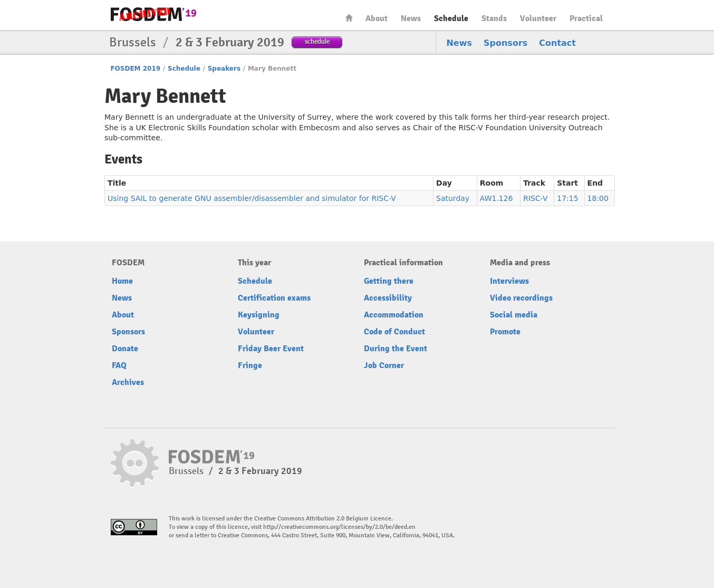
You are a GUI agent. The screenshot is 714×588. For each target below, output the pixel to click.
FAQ (119, 365)
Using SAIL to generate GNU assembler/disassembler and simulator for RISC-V (252, 198)
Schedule (451, 18)
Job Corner (384, 365)
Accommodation (394, 315)
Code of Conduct (394, 332)
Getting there (389, 281)
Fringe (250, 365)
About (377, 18)
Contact (557, 43)
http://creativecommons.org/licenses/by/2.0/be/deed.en (339, 527)
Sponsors (505, 43)
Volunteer (538, 18)
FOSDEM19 (153, 14)
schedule (317, 41)
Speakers (224, 69)
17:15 (567, 198)
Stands (494, 18)
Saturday (453, 198)
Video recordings (521, 298)
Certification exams (274, 298)
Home (349, 18)
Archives (128, 382)
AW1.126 (496, 198)
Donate (125, 349)
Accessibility (388, 298)
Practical (586, 18)
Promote (505, 332)
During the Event (395, 349)
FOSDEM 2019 (135, 69)
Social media (514, 315)
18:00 (598, 198)
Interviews (509, 281)
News (411, 18)
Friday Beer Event (271, 349)
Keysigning (259, 315)
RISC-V (535, 198)
